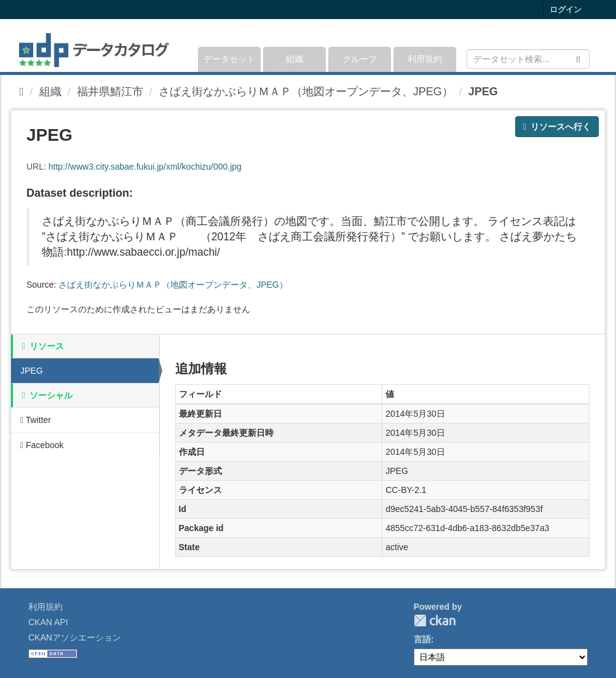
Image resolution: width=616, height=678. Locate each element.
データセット (229, 59)
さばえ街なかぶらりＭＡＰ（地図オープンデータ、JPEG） (306, 92)
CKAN (435, 621)
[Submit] (578, 58)
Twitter (36, 420)
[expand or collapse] (589, 45)
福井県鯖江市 (110, 92)
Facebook (42, 445)
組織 (294, 59)
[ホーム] (22, 92)
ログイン (566, 10)
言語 (422, 639)
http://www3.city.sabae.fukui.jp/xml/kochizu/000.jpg (145, 167)
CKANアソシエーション (75, 637)
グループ (360, 59)
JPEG (483, 92)
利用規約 (425, 59)
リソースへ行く (557, 127)
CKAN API (48, 622)
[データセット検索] (528, 59)
